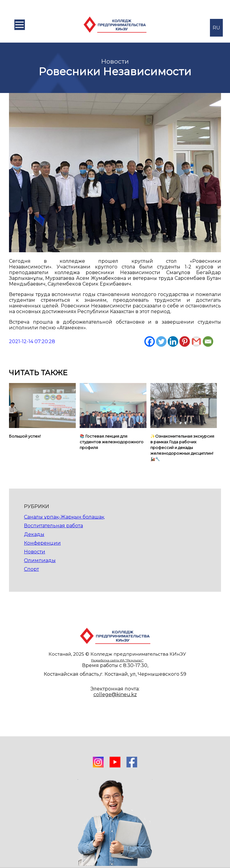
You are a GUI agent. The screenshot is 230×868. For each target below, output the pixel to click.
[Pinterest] (185, 341)
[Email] (208, 341)
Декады (34, 534)
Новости (35, 552)
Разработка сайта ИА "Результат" (117, 660)
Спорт (31, 569)
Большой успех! (25, 436)
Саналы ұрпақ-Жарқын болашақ (64, 517)
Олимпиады (40, 560)
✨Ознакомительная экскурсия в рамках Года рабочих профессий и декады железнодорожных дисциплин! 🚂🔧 (182, 447)
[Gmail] (196, 341)
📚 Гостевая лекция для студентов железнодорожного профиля (112, 442)
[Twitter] (161, 341)
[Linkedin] (173, 341)
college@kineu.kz (115, 694)
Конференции (42, 543)
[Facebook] (150, 341)
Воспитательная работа (53, 526)
